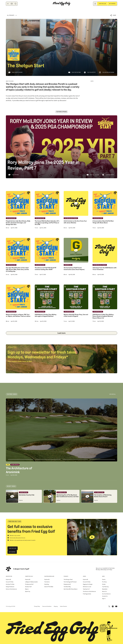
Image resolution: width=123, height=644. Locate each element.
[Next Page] (62, 333)
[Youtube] (116, 606)
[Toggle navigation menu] (8, 4)
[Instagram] (113, 606)
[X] (109, 606)
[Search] (16, 4)
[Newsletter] (12, 4)
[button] (113, 15)
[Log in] (95, 4)
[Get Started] (112, 4)
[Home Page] (61, 4)
